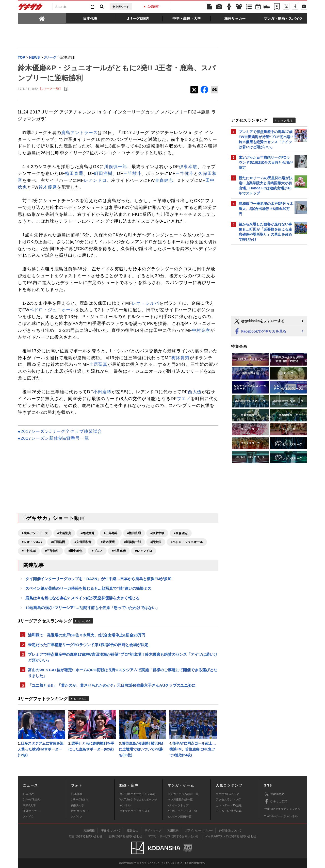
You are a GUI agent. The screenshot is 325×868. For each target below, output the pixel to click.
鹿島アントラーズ (79, 133)
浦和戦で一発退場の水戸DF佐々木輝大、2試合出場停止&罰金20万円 (87, 635)
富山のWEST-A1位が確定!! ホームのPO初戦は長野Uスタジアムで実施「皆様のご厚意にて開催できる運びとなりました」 (123, 673)
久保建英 (153, 7)
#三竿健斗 (52, 551)
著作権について (111, 830)
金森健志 (164, 180)
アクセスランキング (228, 799)
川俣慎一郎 (116, 167)
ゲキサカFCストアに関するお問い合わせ (231, 836)
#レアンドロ (144, 551)
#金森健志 (181, 533)
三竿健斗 (185, 174)
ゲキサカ (30, 8)
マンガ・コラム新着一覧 (183, 794)
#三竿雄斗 (111, 533)
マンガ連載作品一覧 (180, 799)
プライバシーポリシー (199, 830)
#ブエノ (97, 551)
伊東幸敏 (188, 167)
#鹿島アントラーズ (35, 533)
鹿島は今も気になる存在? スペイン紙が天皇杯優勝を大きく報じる (82, 598)
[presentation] (42, 18)
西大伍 (195, 392)
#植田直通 (134, 533)
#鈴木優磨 (108, 542)
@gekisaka (274, 794)
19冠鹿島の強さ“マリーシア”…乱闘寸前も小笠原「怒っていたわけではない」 (92, 608)
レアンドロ (95, 180)
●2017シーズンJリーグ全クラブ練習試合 (60, 431)
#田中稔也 (75, 551)
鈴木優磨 (48, 187)
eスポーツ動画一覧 (180, 816)
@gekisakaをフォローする (259, 321)
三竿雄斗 (132, 174)
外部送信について (230, 830)
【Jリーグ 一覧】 (50, 89)
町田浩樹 (103, 174)
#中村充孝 (29, 551)
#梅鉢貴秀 (87, 533)
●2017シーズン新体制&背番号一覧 (53, 438)
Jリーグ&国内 (31, 799)
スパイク (28, 816)
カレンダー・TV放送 (229, 805)
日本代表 (28, 794)
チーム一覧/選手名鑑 (229, 811)
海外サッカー (31, 811)
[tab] (42, 18)
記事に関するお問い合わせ (125, 836)
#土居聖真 (64, 533)
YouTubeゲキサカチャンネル (137, 794)
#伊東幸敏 (157, 533)
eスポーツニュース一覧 (182, 811)
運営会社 (133, 830)
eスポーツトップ (178, 805)
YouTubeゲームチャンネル (281, 816)
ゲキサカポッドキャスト (135, 811)
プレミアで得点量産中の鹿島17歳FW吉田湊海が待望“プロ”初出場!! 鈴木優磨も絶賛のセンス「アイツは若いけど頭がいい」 (123, 657)
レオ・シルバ (145, 303)
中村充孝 (201, 330)
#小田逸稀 (119, 551)
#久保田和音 (83, 542)
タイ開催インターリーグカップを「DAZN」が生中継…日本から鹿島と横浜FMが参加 (98, 579)
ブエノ (184, 399)
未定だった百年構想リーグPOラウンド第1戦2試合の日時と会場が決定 (88, 645)
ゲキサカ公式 (276, 801)
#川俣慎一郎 (133, 542)
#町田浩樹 (58, 542)
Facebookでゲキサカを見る (260, 332)
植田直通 (74, 174)
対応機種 (89, 830)
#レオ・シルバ (32, 542)
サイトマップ (153, 830)
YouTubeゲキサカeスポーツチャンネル (138, 802)
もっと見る (84, 621)
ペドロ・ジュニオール (52, 310)
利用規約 (173, 830)
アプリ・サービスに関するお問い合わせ (173, 836)
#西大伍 (156, 542)
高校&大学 (29, 805)
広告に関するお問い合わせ (86, 836)
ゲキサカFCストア (227, 794)
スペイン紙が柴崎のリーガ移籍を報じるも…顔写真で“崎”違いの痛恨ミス (88, 588)
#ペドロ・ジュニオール (187, 542)
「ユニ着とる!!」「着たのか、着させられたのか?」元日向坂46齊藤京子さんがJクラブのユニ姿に (112, 685)
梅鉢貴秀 (181, 358)
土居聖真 (98, 364)
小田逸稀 (102, 392)
